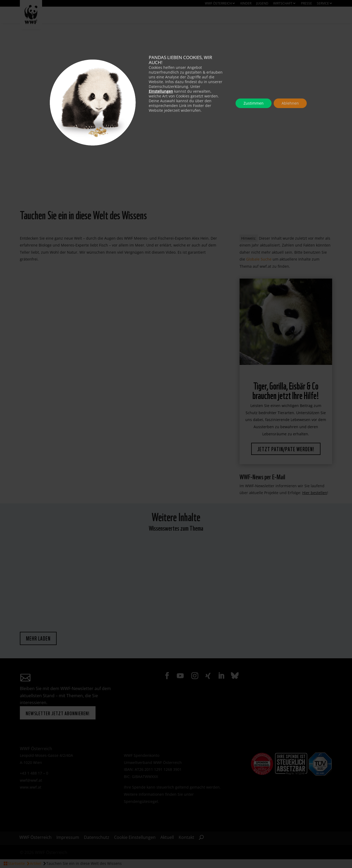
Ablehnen (290, 103)
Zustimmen (254, 103)
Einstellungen (161, 91)
